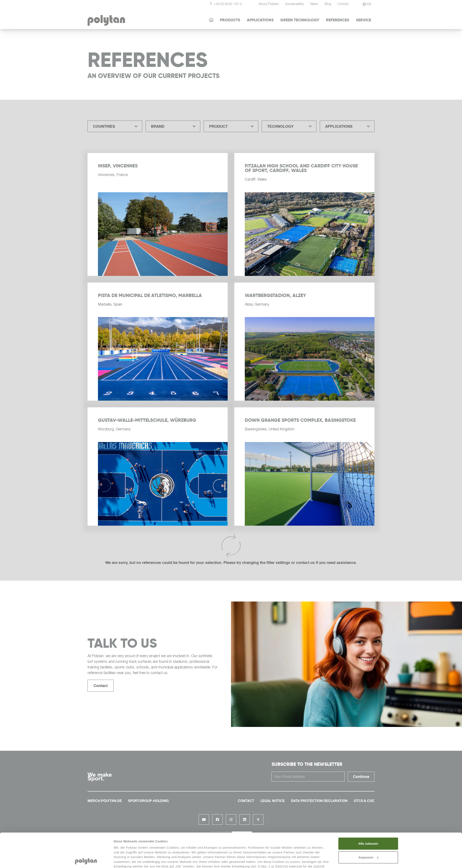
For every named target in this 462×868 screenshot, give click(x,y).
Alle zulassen (368, 809)
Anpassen (368, 823)
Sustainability (294, 4)
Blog (328, 4)
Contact (101, 686)
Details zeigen (124, 860)
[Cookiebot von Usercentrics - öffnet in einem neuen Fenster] (86, 860)
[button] (115, 126)
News (314, 4)
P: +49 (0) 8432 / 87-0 (226, 4)
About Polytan (269, 4)
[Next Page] (231, 546)
